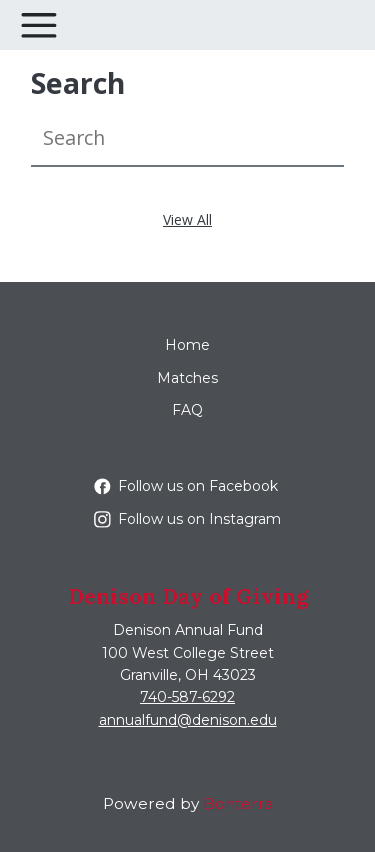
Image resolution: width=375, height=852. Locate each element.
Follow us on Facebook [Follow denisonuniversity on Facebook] (186, 486)
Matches (187, 378)
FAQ (187, 410)
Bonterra (238, 803)
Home (187, 345)
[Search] (187, 138)
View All (187, 219)
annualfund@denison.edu (188, 720)
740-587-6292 (187, 697)
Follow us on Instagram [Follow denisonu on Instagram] (187, 519)
